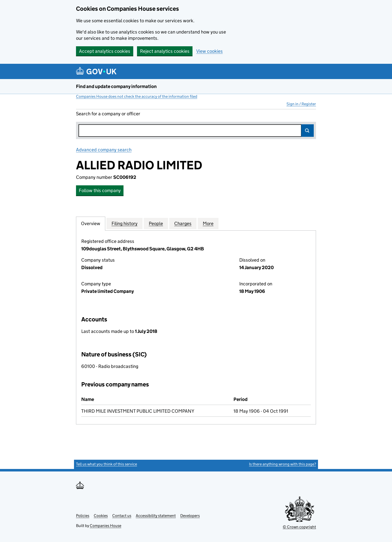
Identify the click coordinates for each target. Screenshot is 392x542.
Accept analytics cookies (105, 51)
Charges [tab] (183, 223)
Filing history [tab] (124, 223)
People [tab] (156, 223)
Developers (190, 516)
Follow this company (100, 190)
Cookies (101, 516)
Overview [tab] (91, 223)
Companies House (105, 526)
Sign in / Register (301, 104)
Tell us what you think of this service (106, 464)
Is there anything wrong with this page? (282, 464)
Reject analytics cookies (165, 51)
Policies (83, 516)
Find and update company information (116, 86)
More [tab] (208, 223)
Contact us (122, 516)
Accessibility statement (156, 516)
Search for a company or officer (108, 114)
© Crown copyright (299, 527)
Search (307, 131)
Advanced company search (104, 150)
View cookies (209, 51)
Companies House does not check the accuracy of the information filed (137, 96)
